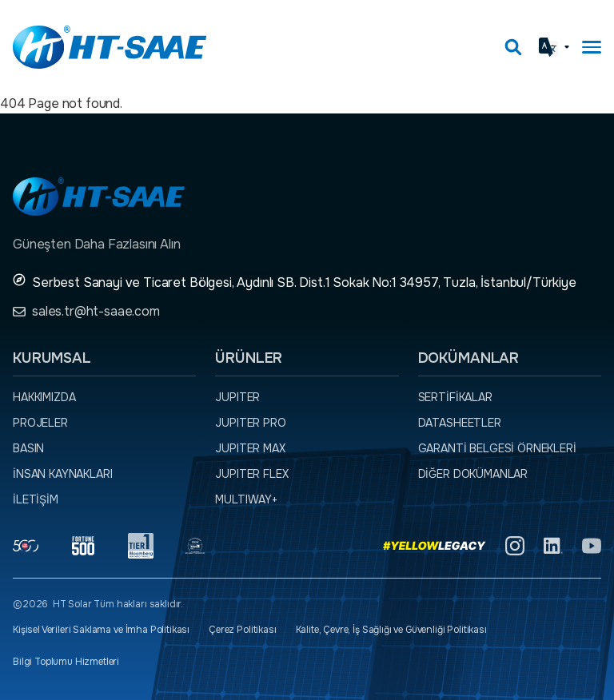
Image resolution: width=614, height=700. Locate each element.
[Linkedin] (553, 546)
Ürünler (249, 358)
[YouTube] (592, 546)
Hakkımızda (44, 397)
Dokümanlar (468, 358)
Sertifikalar (455, 397)
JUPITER (237, 397)
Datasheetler (460, 423)
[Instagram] (515, 546)
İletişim (36, 499)
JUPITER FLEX (251, 474)
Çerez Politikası (242, 630)
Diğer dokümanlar (473, 474)
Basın (28, 448)
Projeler (40, 423)
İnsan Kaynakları (62, 474)
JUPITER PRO (250, 423)
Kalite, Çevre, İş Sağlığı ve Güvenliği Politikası (391, 630)
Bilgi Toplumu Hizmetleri (66, 662)
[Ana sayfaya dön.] (110, 47)
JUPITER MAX (250, 448)
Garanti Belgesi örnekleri (497, 448)
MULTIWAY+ (246, 499)
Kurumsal (52, 358)
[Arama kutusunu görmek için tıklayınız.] (513, 47)
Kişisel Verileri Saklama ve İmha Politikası (101, 630)
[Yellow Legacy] (435, 546)
